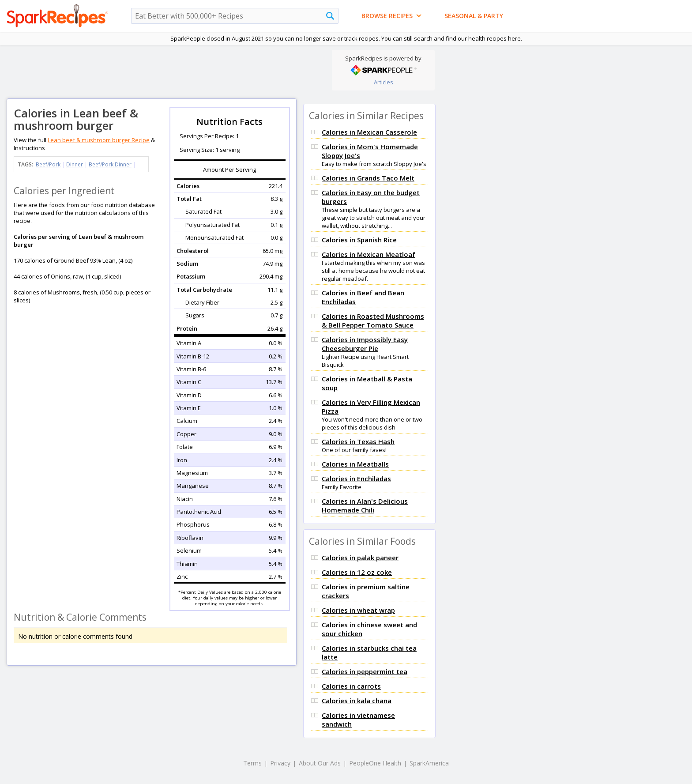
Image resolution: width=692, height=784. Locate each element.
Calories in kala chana (357, 701)
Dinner (75, 164)
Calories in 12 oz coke (357, 572)
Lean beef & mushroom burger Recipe (99, 140)
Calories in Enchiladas (356, 479)
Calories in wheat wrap (358, 610)
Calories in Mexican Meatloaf (369, 254)
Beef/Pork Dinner (110, 164)
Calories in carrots (351, 686)
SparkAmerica (429, 763)
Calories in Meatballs (355, 464)
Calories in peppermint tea (365, 671)
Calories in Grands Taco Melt (368, 178)
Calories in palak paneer (360, 558)
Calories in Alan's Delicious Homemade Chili (365, 505)
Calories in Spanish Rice (359, 240)
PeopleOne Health (375, 763)
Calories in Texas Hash (358, 441)
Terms (252, 763)
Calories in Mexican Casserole (369, 132)
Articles (384, 82)
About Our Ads (320, 763)
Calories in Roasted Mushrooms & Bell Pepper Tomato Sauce (373, 320)
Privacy (280, 763)
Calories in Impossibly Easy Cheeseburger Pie (365, 344)
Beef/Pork (48, 164)
